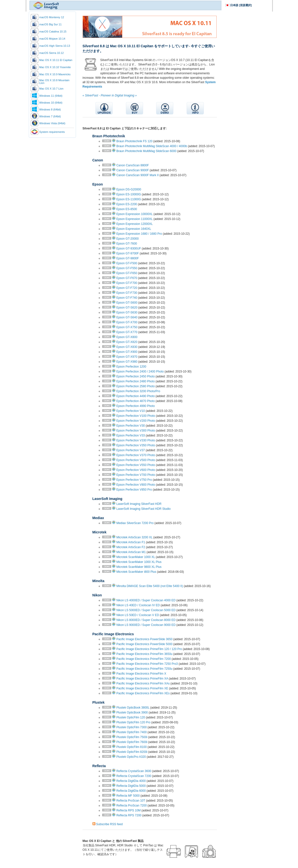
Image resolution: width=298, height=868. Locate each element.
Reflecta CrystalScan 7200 (134, 776)
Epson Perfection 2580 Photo (135, 386)
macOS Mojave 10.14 (52, 39)
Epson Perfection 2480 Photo (135, 381)
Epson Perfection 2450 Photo (135, 376)
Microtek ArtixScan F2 (131, 547)
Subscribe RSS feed (109, 824)
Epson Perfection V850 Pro (134, 490)
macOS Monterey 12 (52, 17)
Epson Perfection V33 (131, 435)
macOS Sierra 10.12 (52, 53)
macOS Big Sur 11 (51, 24)
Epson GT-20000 (127, 239)
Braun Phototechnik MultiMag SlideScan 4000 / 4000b (152, 146)
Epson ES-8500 (127, 209)
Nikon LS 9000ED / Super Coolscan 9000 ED (146, 625)
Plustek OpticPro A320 (131, 757)
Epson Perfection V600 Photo (136, 470)
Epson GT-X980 (127, 362)
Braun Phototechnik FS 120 (134, 141)
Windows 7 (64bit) (50, 116)
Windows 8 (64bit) (50, 109)
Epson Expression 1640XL (134, 229)
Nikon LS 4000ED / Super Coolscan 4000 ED (146, 600)
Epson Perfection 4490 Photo (135, 396)
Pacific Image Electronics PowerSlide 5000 (144, 644)
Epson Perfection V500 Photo (136, 460)
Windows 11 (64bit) (51, 96)
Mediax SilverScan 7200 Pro (135, 523)
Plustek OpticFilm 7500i (132, 737)
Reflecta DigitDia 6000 (131, 791)
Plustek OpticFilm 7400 (131, 732)
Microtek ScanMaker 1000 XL (136, 557)
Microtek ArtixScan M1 (131, 552)
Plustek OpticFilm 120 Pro (133, 722)
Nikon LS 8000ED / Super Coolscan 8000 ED (146, 620)
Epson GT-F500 (127, 263)
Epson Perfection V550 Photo (136, 465)
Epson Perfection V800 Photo (136, 485)
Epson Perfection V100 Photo (136, 416)
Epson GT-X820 (127, 342)
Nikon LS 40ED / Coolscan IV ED (138, 605)
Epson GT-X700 (127, 322)
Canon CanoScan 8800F (133, 165)
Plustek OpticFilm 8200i (132, 752)
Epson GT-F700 (127, 283)
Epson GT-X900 (127, 352)
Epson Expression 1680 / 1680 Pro (139, 234)
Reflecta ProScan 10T (131, 801)
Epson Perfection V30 (131, 426)
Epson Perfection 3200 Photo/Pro (138, 391)
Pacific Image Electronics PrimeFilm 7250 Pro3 (147, 664)
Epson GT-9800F (127, 258)
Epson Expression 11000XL (134, 219)
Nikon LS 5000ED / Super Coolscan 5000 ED (146, 610)
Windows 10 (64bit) (51, 103)
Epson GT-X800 (127, 337)
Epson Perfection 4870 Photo (135, 401)
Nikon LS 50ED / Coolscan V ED (138, 615)
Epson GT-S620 (127, 308)
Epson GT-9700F (127, 253)
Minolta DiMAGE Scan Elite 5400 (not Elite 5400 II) (150, 586)
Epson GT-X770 (127, 332)
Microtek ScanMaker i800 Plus (136, 572)
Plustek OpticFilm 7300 (131, 727)
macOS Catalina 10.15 (53, 31)
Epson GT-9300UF (129, 248)
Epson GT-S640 (127, 317)
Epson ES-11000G (129, 199)
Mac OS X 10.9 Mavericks (55, 74)
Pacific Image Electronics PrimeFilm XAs (143, 683)
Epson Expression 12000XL (134, 224)
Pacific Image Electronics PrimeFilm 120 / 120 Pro (149, 649)
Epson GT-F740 (127, 298)
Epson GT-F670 (127, 278)
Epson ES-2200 (127, 204)
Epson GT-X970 (127, 357)
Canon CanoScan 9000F (133, 170)
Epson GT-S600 (127, 303)
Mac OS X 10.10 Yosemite (55, 67)
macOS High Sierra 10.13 (55, 46)
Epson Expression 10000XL (134, 214)
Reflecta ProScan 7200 (131, 806)
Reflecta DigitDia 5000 (131, 786)
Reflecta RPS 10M (128, 810)
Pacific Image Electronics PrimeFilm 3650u (144, 654)
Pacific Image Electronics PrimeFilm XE (142, 688)
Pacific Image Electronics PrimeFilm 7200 (143, 659)
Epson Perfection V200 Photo (136, 421)
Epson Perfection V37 (131, 450)
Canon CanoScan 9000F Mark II (137, 175)
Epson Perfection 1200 (131, 367)
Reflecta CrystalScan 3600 (134, 771)
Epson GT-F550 (127, 268)
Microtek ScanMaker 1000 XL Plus (139, 562)
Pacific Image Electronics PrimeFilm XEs (143, 693)
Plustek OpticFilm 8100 (131, 747)
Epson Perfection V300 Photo (136, 431)
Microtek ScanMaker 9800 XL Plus (139, 567)
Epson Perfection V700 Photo (136, 475)
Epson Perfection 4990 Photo (135, 406)
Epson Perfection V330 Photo (136, 440)
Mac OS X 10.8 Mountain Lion (54, 82)
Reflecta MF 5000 (128, 796)
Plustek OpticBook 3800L (133, 708)
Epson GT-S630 (127, 312)
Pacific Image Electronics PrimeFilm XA (142, 679)
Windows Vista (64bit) (52, 123)
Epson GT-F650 (127, 273)
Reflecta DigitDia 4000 (131, 781)
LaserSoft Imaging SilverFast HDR (139, 504)
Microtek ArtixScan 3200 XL (134, 537)
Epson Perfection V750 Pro (134, 480)
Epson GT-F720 (127, 288)
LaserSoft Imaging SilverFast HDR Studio (143, 509)
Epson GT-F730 (127, 293)
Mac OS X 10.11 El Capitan (56, 60)
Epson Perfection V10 (131, 411)
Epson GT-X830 (127, 347)
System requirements (52, 132)
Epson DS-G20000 (129, 189)
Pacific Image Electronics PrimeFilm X (141, 674)
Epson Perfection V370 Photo (136, 455)
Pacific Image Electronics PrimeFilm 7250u (144, 669)
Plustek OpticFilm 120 (131, 717)
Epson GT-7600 (127, 244)
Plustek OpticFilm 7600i (132, 742)
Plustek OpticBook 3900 (132, 713)
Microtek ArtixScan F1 (131, 542)
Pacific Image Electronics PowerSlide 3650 (144, 639)
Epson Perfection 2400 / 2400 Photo (140, 372)
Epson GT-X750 (127, 327)
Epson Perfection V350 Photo (136, 445)
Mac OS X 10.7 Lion (51, 89)
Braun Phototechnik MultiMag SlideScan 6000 (146, 151)
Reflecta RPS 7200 (129, 815)
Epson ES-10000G (129, 194)
